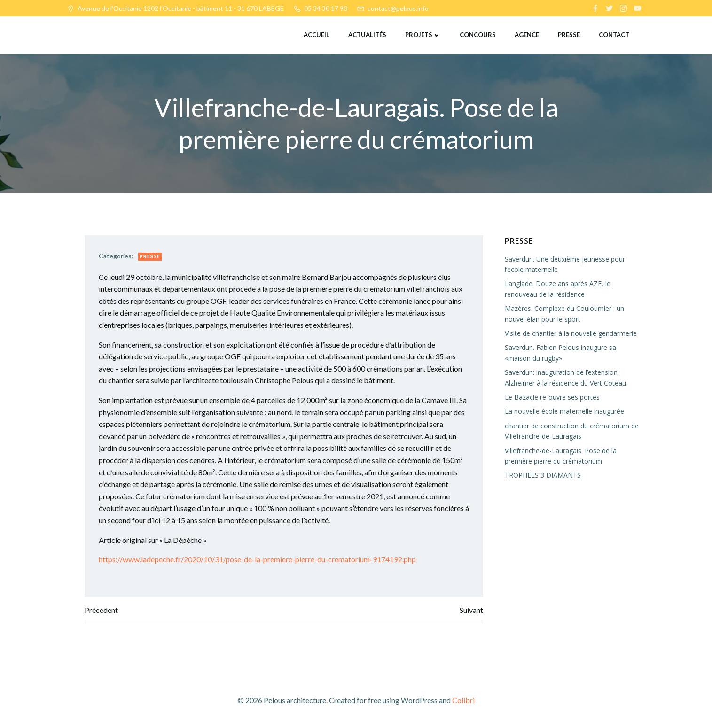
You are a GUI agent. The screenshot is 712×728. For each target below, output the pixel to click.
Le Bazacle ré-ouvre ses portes (552, 397)
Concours (478, 35)
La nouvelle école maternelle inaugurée (564, 411)
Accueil (317, 35)
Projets (423, 35)
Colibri (463, 700)
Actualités (367, 35)
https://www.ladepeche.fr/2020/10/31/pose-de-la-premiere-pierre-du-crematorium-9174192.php (257, 559)
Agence (527, 35)
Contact (614, 35)
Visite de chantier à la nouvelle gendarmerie (571, 333)
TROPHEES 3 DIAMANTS (543, 475)
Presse (569, 35)
